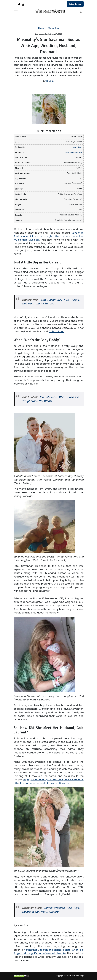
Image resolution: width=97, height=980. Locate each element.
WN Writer (50, 81)
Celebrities (54, 28)
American (78, 147)
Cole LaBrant (56, 331)
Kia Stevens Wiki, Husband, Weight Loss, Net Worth (51, 399)
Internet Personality (74, 152)
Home (41, 28)
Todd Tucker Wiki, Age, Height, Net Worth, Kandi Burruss (51, 302)
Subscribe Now (75, 4)
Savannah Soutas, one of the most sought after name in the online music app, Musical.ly (49, 236)
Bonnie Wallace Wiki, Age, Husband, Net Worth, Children (51, 910)
